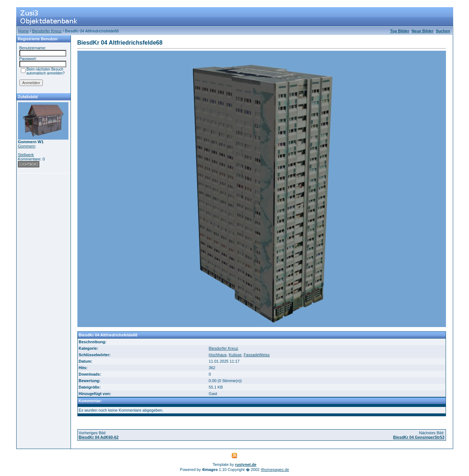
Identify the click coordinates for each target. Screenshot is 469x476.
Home (24, 31)
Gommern (27, 146)
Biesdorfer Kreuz (47, 31)
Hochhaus (218, 355)
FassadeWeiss (257, 355)
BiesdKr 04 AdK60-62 (99, 437)
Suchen (443, 31)
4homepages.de (275, 470)
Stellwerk (26, 155)
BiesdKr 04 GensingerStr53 (419, 437)
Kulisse (235, 355)
